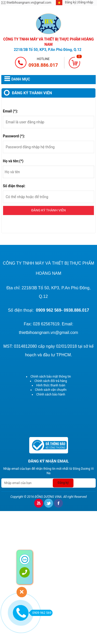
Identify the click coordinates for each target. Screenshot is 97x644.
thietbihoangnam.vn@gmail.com (29, 3)
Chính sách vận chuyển (51, 390)
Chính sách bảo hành (51, 394)
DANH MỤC (21, 79)
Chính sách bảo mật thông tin (51, 377)
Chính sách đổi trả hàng (51, 381)
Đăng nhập (86, 2)
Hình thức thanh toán (51, 385)
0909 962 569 (40, 613)
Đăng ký (71, 2)
